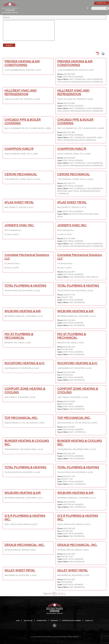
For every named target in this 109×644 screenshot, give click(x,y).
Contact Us (89, 621)
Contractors (41, 621)
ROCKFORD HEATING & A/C (25, 363)
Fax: (59, 298)
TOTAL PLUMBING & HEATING (25, 286)
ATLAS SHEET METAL (19, 202)
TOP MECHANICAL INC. (21, 418)
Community (54, 621)
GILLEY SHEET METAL (20, 571)
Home (18, 621)
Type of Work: (63, 79)
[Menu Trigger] (106, 2)
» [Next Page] (65, 593)
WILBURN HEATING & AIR (23, 311)
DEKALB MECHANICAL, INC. (25, 545)
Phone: (60, 74)
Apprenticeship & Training (72, 621)
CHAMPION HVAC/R (19, 149)
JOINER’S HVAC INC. (19, 225)
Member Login (101, 3)
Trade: (60, 77)
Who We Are (28, 621)
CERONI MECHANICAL (21, 174)
